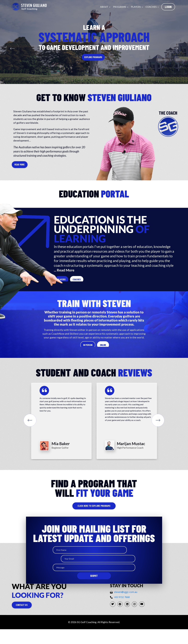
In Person (75, 353)
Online (116, 353)
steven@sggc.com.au (124, 604)
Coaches (152, 7)
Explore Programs (93, 57)
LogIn (168, 7)
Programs (121, 7)
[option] (61, 433)
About (105, 7)
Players (137, 7)
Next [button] (161, 433)
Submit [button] (94, 582)
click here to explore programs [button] (94, 519)
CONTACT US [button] (28, 619)
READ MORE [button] (21, 165)
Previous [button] (27, 433)
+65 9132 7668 (120, 609)
